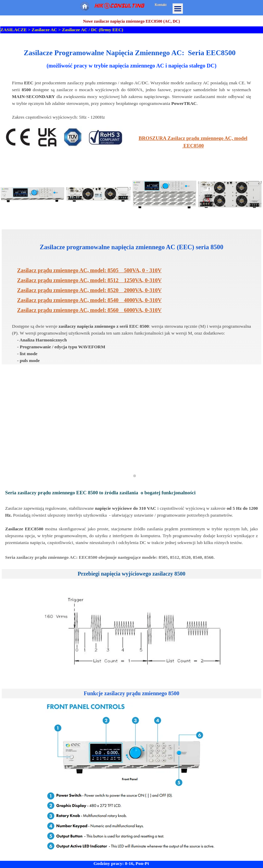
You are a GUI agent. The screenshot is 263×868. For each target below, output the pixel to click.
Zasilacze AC (44, 30)
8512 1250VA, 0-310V (89, 280)
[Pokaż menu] (178, 9)
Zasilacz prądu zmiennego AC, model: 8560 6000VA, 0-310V (89, 310)
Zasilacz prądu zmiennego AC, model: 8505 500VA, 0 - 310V (89, 270)
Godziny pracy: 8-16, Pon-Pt (121, 863)
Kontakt (161, 5)
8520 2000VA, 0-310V (89, 290)
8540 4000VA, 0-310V (89, 300)
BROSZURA (153, 138)
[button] (33, 195)
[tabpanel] (131, 84)
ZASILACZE (14, 30)
